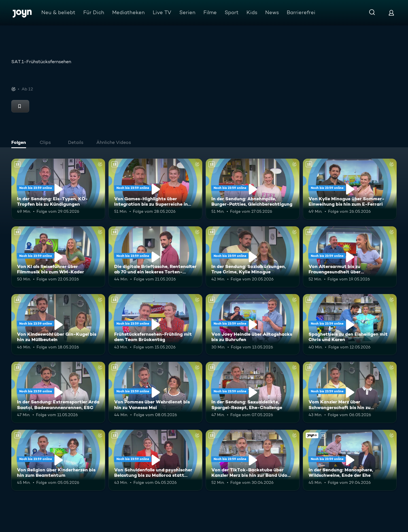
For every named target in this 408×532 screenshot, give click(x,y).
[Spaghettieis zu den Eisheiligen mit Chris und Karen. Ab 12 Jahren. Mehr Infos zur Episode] (350, 324)
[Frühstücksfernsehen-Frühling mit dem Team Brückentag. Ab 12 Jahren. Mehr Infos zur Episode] (155, 324)
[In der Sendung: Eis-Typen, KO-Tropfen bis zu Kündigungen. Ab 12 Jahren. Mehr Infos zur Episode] (58, 189)
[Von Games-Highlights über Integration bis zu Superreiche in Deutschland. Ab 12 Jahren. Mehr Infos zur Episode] (155, 189)
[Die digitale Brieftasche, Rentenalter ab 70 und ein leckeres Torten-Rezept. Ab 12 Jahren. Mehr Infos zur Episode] (155, 257)
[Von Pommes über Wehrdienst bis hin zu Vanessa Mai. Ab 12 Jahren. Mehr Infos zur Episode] (155, 392)
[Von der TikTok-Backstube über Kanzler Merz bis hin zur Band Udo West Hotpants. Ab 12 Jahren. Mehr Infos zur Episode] (253, 460)
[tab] (20, 143)
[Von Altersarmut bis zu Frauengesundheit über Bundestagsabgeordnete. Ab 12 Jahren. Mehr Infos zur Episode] (350, 257)
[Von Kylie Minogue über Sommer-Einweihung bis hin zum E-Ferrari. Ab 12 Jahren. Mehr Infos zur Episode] (350, 189)
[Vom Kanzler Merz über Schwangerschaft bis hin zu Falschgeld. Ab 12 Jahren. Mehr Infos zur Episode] (350, 392)
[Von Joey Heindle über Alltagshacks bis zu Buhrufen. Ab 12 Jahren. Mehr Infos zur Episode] (253, 324)
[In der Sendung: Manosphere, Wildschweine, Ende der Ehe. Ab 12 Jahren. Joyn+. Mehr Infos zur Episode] (350, 460)
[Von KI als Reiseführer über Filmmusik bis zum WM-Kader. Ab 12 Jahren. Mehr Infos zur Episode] (58, 257)
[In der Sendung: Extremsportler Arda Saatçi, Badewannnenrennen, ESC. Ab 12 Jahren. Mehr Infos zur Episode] (58, 392)
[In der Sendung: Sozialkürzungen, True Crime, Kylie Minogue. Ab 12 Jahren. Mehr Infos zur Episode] (253, 257)
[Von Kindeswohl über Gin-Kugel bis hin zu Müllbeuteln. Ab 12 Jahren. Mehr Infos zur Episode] (58, 324)
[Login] (391, 13)
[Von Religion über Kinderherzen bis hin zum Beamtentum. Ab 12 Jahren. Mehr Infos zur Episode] (58, 460)
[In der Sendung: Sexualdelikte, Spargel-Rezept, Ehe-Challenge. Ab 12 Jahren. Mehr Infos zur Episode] (253, 392)
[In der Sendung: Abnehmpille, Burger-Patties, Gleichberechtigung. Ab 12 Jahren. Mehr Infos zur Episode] (253, 189)
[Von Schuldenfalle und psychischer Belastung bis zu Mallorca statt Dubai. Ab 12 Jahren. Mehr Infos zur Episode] (155, 460)
